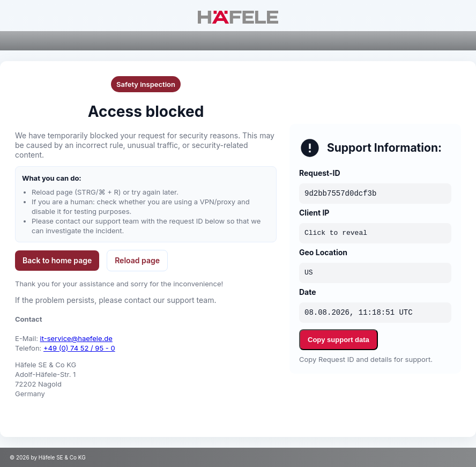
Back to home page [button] (57, 260)
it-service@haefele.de (76, 338)
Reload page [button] (137, 260)
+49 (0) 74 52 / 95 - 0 (79, 348)
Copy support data (339, 340)
